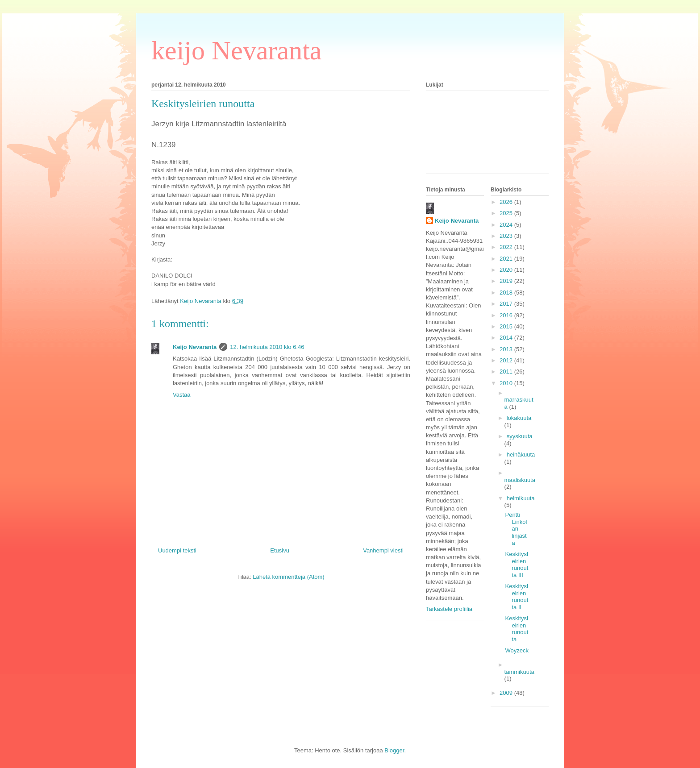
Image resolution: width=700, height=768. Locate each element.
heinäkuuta (521, 455)
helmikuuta (521, 498)
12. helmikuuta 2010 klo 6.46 (267, 347)
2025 (507, 213)
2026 (507, 202)
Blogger (394, 750)
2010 (507, 383)
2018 (507, 293)
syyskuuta (520, 436)
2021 (507, 259)
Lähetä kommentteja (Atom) (288, 577)
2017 (507, 304)
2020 (507, 270)
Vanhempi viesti (383, 550)
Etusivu (280, 550)
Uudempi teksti (177, 550)
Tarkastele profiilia (449, 609)
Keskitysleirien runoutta (517, 629)
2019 (507, 281)
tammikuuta (519, 672)
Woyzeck (517, 650)
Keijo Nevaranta (195, 347)
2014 (507, 338)
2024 (507, 225)
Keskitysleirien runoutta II (517, 597)
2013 (507, 349)
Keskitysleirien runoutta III (517, 565)
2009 (507, 693)
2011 (507, 372)
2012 (507, 360)
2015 (507, 326)
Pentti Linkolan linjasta (516, 529)
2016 (507, 315)
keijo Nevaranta (236, 50)
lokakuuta (519, 418)
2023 (507, 236)
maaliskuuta (520, 480)
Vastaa (182, 395)
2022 (507, 247)
